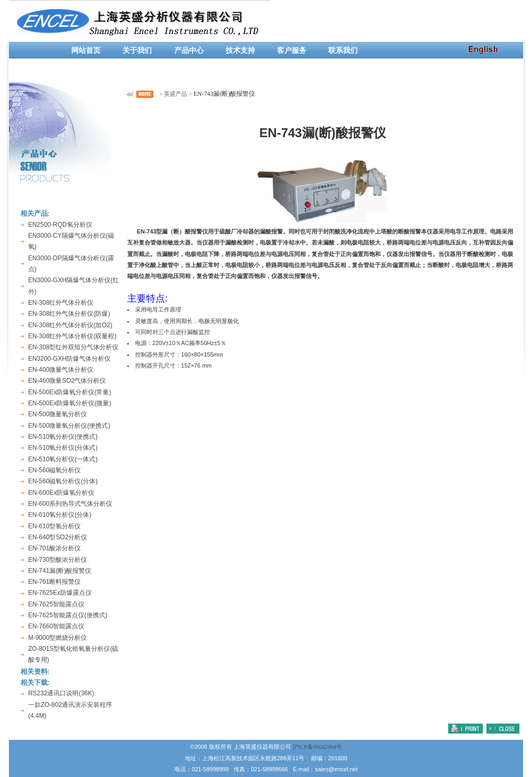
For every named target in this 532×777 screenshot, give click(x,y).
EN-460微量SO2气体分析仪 (67, 381)
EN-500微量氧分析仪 (58, 414)
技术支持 (240, 51)
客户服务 (292, 51)
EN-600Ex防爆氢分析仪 (62, 493)
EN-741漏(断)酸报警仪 (60, 571)
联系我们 (343, 51)
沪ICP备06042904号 (317, 747)
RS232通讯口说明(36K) (61, 693)
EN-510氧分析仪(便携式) (63, 437)
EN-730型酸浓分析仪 (58, 560)
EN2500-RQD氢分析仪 (60, 225)
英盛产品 (175, 94)
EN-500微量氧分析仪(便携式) (69, 426)
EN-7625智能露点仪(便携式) (68, 615)
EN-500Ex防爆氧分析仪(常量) (70, 392)
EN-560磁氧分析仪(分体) (63, 481)
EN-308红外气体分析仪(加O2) (70, 325)
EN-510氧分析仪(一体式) (63, 459)
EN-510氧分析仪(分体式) (63, 448)
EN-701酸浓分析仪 (55, 548)
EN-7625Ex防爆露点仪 (60, 593)
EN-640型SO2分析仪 (58, 537)
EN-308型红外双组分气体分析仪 (74, 347)
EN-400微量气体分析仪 (61, 370)
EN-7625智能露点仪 (56, 604)
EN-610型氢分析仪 (55, 526)
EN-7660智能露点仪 (56, 626)
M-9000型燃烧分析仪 (58, 638)
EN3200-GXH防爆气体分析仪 (69, 359)
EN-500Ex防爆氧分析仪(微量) (70, 403)
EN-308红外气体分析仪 (61, 303)
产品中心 (189, 51)
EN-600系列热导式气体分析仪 (70, 504)
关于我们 (137, 51)
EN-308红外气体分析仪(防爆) (69, 314)
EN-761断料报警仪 (55, 582)
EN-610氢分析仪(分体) (60, 515)
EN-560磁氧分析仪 (55, 470)
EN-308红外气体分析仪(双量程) (73, 336)
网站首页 (86, 51)
